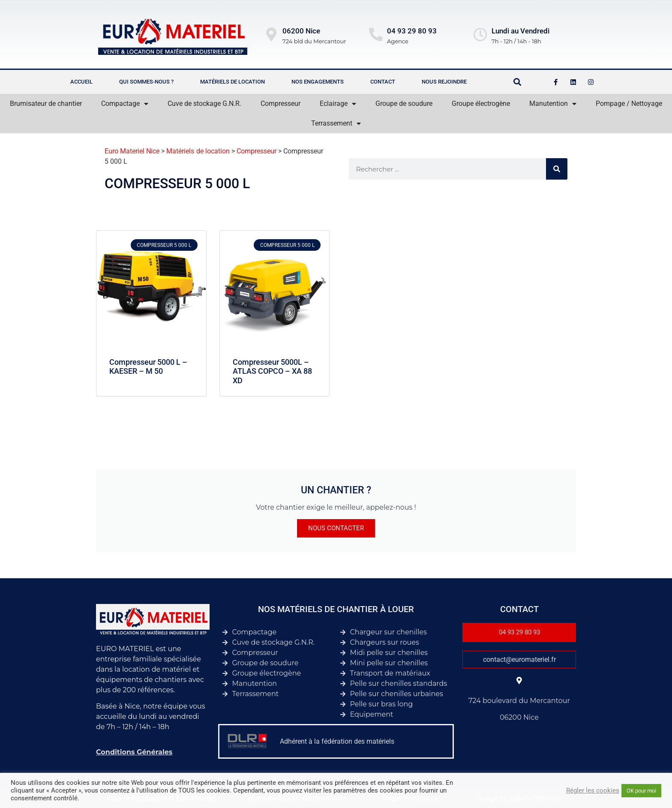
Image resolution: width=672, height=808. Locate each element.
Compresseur (280, 104)
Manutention (553, 104)
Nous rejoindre (444, 82)
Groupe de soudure (404, 104)
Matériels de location (232, 82)
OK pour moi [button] (641, 791)
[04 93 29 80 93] (376, 34)
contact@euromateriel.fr (519, 659)
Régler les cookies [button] (593, 790)
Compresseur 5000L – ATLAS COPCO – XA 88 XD (272, 371)
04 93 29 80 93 (412, 31)
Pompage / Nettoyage (629, 104)
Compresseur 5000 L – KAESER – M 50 (148, 367)
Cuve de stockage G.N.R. (204, 104)
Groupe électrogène (481, 104)
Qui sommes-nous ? (146, 82)
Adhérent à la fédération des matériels (337, 741)
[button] (517, 82)
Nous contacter (336, 528)
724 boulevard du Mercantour (519, 701)
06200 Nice (519, 717)
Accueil (81, 82)
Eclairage (338, 104)
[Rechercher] (557, 169)
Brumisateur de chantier (46, 104)
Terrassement (336, 123)
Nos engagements (318, 82)
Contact (383, 82)
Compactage (125, 104)
